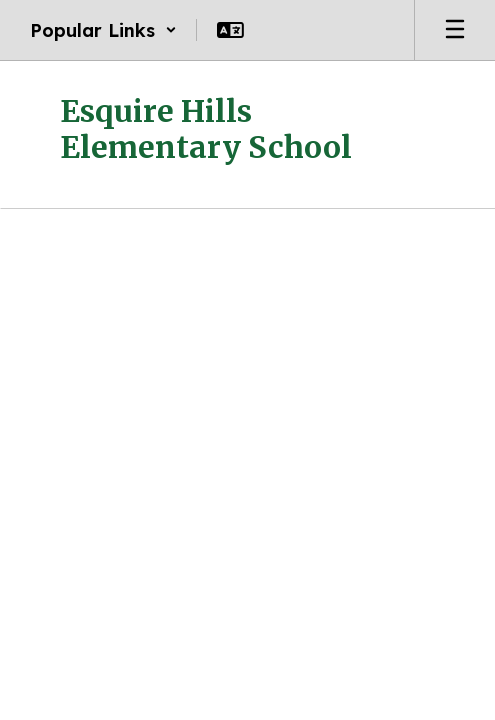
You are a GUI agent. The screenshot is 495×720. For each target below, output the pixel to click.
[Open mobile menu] (455, 30)
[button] (103, 30)
